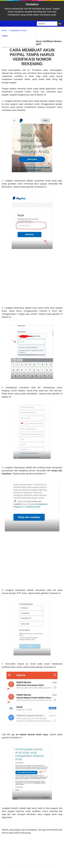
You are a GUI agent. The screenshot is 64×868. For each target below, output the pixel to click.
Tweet (5, 36)
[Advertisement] (32, 281)
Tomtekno (32, 4)
